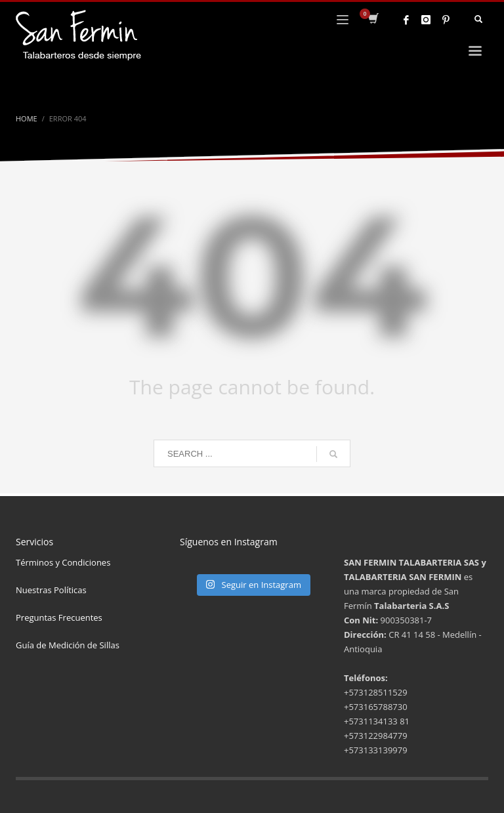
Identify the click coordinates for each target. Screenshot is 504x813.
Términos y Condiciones (63, 562)
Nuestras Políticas (51, 590)
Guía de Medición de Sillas (68, 645)
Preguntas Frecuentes (59, 617)
